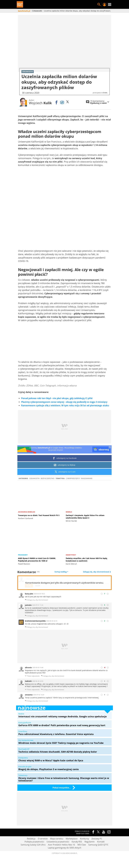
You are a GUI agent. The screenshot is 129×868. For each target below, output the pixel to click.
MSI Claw (82, 845)
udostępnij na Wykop (65, 465)
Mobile (69, 512)
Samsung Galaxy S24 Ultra (33, 845)
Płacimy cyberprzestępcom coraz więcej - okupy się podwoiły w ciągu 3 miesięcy (64, 402)
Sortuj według (61, 572)
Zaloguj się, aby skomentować (96, 572)
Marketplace (72, 839)
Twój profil (104, 5)
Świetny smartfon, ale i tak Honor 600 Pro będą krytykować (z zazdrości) (86, 560)
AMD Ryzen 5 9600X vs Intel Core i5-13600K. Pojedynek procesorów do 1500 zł (37, 560)
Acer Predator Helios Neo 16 (61, 845)
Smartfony (71, 555)
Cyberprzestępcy (73, 478)
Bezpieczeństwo (48, 478)
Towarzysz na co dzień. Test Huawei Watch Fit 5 (39, 515)
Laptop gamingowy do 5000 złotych (65, 848)
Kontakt (101, 842)
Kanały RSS (77, 842)
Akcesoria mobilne (27, 512)
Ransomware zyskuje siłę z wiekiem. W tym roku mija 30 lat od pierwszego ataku (65, 405)
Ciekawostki (34, 478)
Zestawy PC (97, 839)
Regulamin (90, 842)
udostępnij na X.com (65, 472)
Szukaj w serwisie (99, 5)
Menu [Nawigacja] (110, 5)
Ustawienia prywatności (58, 842)
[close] (110, 447)
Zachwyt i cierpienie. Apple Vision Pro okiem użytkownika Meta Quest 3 (85, 516)
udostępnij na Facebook (65, 458)
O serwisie (43, 839)
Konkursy (84, 839)
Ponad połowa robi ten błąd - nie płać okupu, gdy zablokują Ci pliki (57, 398)
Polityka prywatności (34, 842)
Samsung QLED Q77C (98, 845)
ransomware (87, 478)
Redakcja (31, 839)
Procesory (23, 555)
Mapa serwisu (57, 839)
